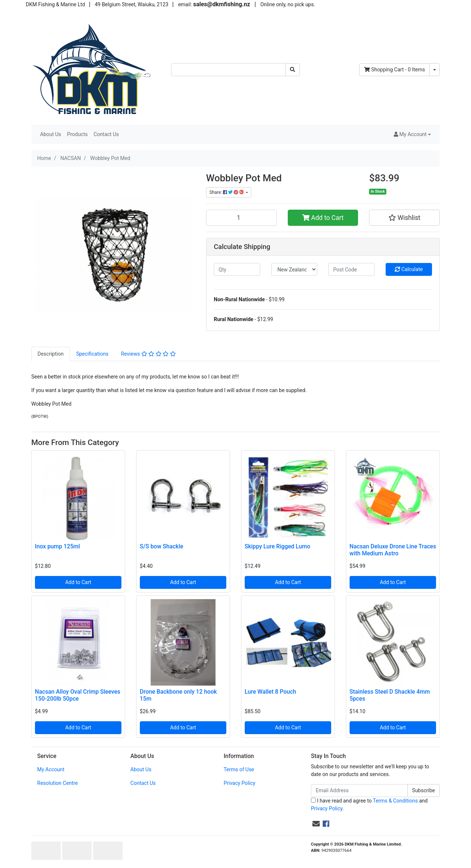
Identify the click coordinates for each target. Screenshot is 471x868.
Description (51, 354)
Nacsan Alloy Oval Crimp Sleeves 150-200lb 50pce (78, 695)
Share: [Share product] (227, 192)
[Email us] (316, 824)
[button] (412, 134)
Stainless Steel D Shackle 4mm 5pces (390, 695)
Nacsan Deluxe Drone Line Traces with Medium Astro (393, 550)
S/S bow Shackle (162, 546)
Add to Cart (323, 218)
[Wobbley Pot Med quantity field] (241, 218)
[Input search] (228, 70)
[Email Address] (359, 791)
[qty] (237, 269)
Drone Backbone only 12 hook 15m (178, 695)
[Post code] (351, 269)
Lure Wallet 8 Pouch (270, 692)
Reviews (148, 354)
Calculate (409, 269)
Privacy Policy (240, 783)
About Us (51, 134)
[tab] (51, 354)
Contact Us (106, 134)
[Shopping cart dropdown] (435, 70)
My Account (51, 769)
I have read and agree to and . (369, 805)
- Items (394, 70)
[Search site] (293, 70)
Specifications (92, 354)
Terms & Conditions (395, 801)
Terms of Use (239, 769)
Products (77, 134)
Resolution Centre (57, 783)
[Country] (294, 269)
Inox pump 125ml (58, 546)
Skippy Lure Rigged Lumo (277, 546)
